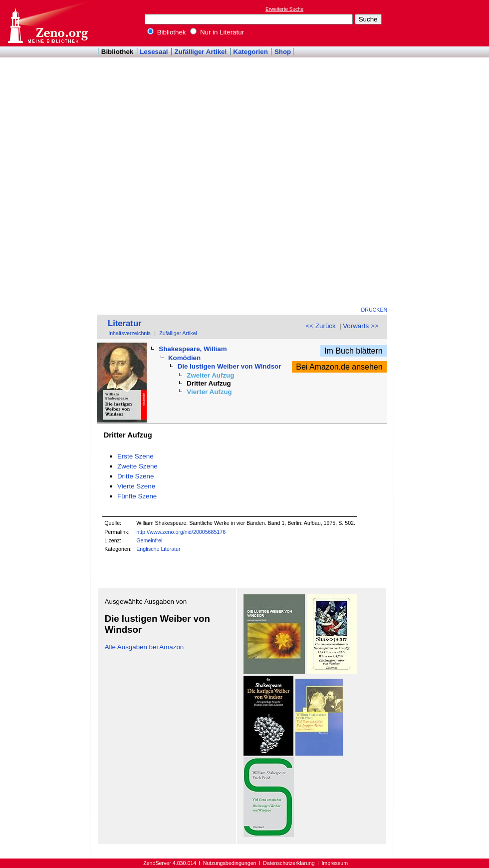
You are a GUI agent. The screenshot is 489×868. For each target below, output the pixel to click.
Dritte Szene (135, 476)
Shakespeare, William (193, 349)
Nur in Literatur (217, 32)
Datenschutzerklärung (289, 863)
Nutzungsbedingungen (230, 863)
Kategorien (250, 52)
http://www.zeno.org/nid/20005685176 (181, 532)
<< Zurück (321, 326)
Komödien (184, 358)
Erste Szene (135, 456)
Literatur (125, 323)
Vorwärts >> (361, 326)
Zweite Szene (137, 466)
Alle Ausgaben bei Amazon (144, 647)
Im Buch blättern (354, 351)
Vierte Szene (136, 486)
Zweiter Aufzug (210, 375)
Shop (283, 52)
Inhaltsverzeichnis (129, 333)
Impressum (335, 863)
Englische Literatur (158, 549)
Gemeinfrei (149, 540)
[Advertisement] (438, 150)
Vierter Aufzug (209, 392)
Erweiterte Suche (284, 9)
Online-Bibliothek (47, 23)
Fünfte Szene (137, 496)
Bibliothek (167, 32)
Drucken (374, 310)
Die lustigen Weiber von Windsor (230, 366)
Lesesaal (154, 52)
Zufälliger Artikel (201, 52)
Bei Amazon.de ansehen (339, 367)
